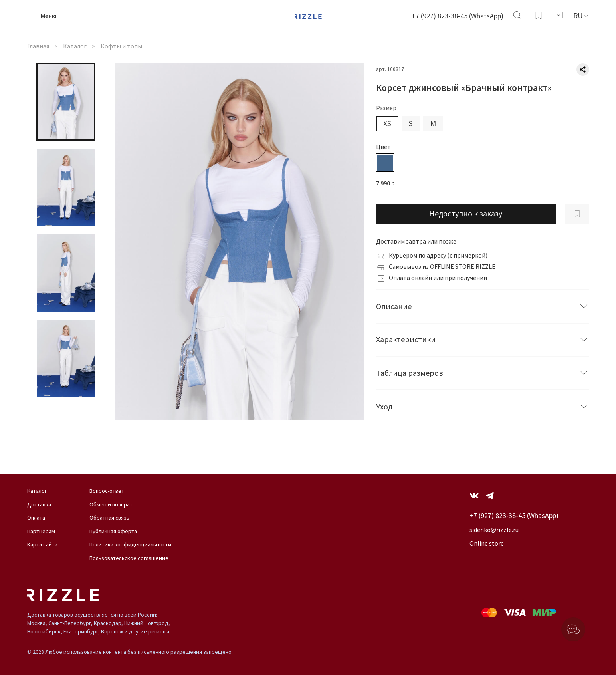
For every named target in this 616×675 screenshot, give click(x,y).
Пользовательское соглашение (129, 558)
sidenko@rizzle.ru (494, 530)
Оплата (36, 518)
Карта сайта (42, 544)
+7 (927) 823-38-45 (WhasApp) (514, 515)
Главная (38, 46)
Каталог (75, 46)
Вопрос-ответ (107, 491)
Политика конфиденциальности (130, 544)
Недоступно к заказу (466, 213)
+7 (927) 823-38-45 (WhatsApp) (458, 16)
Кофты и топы (121, 46)
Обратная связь (109, 518)
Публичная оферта (113, 531)
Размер (386, 108)
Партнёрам (41, 531)
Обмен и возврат (111, 504)
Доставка (39, 504)
